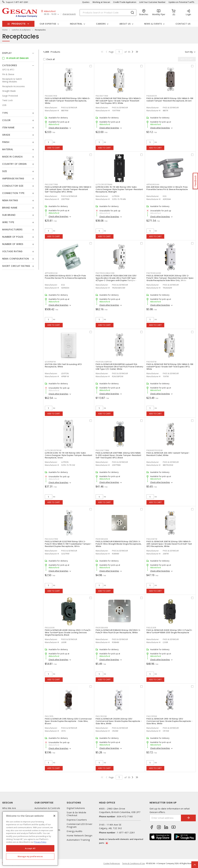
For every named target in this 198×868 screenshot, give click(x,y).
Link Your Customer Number (152, 2)
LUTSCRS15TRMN (104, 184)
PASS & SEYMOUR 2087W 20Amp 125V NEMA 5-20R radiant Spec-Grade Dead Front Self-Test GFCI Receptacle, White (169, 544)
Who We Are (9, 808)
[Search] (108, 13)
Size (5, 171)
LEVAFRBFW (50, 362)
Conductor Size (13, 186)
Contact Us (183, 24)
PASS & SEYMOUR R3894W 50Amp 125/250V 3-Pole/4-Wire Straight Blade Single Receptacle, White (119, 544)
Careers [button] (101, 24)
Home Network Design (79, 836)
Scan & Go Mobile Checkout (76, 814)
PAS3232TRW (52, 539)
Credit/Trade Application (125, 2)
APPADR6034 (51, 273)
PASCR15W (152, 716)
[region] (30, 838)
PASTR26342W (154, 273)
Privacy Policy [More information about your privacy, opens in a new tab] (40, 842)
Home (5, 30)
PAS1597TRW (102, 96)
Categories (10, 65)
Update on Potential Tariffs (181, 2)
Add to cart (54, 148)
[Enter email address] (165, 818)
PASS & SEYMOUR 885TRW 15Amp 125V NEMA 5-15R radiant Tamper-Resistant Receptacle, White (68, 101)
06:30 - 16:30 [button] (50, 14)
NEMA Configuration (16, 259)
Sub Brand (9, 215)
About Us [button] (125, 24)
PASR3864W (102, 628)
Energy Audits (74, 831)
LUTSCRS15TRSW (53, 450)
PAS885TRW (51, 96)
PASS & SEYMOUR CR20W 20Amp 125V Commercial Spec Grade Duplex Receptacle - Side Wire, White (119, 721)
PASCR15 (49, 716)
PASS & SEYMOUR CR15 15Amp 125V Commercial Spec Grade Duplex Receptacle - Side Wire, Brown (68, 721)
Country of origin (14, 164)
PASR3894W (102, 539)
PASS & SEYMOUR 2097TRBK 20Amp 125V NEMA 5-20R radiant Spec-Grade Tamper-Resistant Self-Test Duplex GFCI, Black (118, 455)
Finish (6, 142)
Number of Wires (13, 244)
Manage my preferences (30, 856)
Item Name (8, 128)
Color (6, 120)
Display (7, 53)
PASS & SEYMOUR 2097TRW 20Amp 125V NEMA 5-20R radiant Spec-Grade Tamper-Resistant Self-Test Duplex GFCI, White (68, 189)
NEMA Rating (10, 200)
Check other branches (58, 128)
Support (10, 2)
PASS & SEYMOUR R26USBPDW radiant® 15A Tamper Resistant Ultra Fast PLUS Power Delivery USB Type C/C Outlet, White (119, 367)
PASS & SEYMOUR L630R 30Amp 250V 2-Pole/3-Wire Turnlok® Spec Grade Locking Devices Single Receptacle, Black (68, 633)
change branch (69, 14)
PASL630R (50, 628)
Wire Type (8, 222)
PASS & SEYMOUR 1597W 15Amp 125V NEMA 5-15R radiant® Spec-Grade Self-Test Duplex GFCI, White (170, 367)
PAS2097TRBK (102, 450)
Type (5, 113)
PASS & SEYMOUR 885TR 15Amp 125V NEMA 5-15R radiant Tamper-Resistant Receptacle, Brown (170, 100)
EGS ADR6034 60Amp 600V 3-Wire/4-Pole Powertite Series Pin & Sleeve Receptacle (66, 277)
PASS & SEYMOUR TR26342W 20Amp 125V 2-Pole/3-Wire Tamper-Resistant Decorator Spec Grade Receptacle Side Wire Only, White (170, 278)
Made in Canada (12, 157)
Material (8, 149)
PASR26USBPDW (104, 362)
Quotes (86, 2)
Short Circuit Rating (16, 266)
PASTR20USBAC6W (105, 273)
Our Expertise (44, 803)
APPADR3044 (153, 184)
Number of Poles (13, 237)
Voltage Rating (12, 251)
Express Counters (77, 820)
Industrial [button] (76, 24)
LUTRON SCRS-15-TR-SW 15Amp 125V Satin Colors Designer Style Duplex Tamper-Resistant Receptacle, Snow (68, 455)
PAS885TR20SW (155, 450)
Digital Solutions (76, 808)
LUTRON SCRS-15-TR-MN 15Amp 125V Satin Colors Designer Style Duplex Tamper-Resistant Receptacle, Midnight (119, 189)
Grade (6, 135)
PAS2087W (152, 539)
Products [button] (19, 24)
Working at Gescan (101, 2)
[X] (54, 816)
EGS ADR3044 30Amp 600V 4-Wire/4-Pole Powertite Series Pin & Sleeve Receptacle (167, 188)
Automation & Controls (47, 808)
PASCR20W (101, 716)
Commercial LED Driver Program (80, 825)
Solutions (74, 803)
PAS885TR (152, 96)
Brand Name (10, 208)
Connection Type (13, 193)
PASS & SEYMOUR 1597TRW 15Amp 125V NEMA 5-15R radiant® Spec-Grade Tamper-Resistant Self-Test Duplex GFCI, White (119, 101)
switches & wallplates (21, 30)
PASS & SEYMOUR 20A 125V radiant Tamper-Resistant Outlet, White (168, 454)
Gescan (8, 803)
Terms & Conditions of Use (133, 863)
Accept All (30, 848)
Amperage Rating (13, 179)
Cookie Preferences (112, 864)
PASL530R (151, 628)
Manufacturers (12, 230)
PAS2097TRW (51, 184)
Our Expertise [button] (48, 24)
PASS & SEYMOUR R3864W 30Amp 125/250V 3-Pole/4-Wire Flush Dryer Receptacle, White (118, 631)
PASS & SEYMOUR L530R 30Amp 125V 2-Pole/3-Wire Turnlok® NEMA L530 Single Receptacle (169, 631)
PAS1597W (152, 362)
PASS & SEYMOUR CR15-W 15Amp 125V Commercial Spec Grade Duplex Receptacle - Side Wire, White (169, 721)
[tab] (18, 53)
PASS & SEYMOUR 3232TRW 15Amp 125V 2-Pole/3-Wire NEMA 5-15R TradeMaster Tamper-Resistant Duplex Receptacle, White (68, 544)
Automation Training (78, 840)
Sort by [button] (189, 52)
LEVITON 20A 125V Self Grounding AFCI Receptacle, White (63, 365)
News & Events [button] (153, 24)
